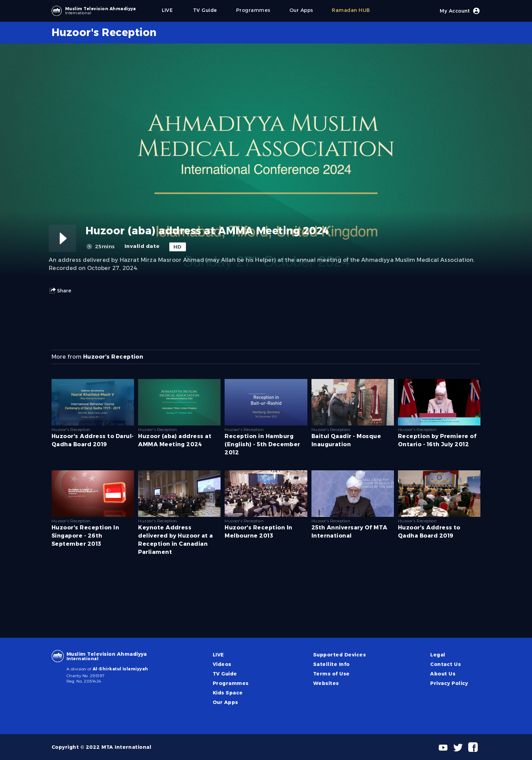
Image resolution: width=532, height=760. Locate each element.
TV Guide (225, 674)
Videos (222, 664)
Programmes (231, 683)
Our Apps (225, 702)
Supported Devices (339, 655)
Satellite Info (331, 664)
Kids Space (228, 693)
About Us (443, 674)
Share (60, 291)
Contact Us (445, 664)
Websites (326, 683)
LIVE (218, 655)
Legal (438, 655)
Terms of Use (331, 674)
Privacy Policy (449, 683)
